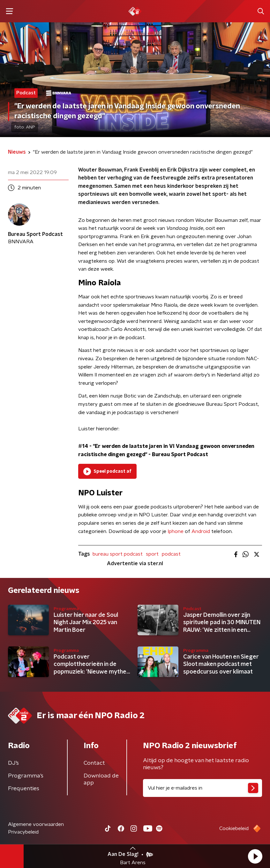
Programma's (26, 776)
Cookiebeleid (234, 828)
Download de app (101, 779)
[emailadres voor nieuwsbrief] (202, 788)
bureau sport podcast (118, 554)
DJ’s (13, 763)
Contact (94, 763)
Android (201, 531)
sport (152, 554)
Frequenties (24, 789)
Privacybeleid (23, 832)
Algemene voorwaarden (36, 824)
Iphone (176, 531)
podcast (171, 554)
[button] (255, 856)
